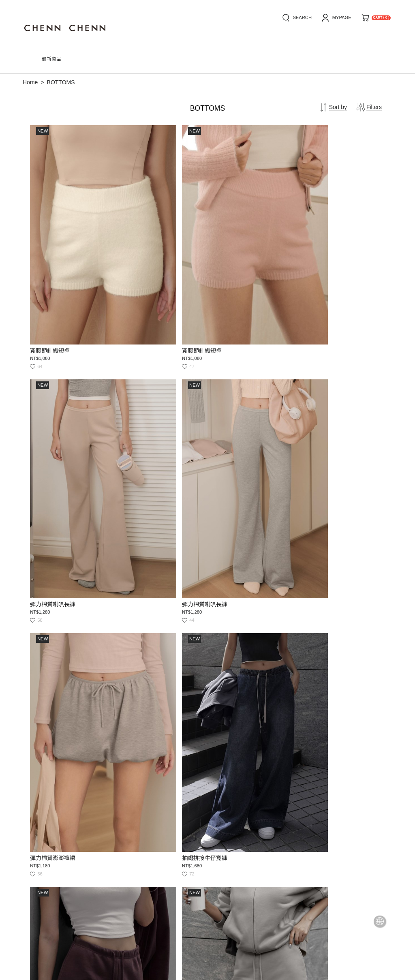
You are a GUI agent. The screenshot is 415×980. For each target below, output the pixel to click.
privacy (144, 851)
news (75, 851)
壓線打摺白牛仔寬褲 (147, 728)
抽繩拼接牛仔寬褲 (144, 413)
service (108, 851)
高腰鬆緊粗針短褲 (234, 728)
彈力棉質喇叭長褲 (234, 255)
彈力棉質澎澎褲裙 (54, 413)
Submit (209, 883)
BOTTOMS (61, 82)
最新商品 (52, 59)
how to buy (36, 851)
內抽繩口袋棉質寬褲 (147, 570)
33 (245, 769)
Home (30, 82)
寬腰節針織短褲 (51, 255)
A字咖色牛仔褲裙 (53, 728)
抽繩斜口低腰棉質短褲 (240, 413)
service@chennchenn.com (92, 908)
